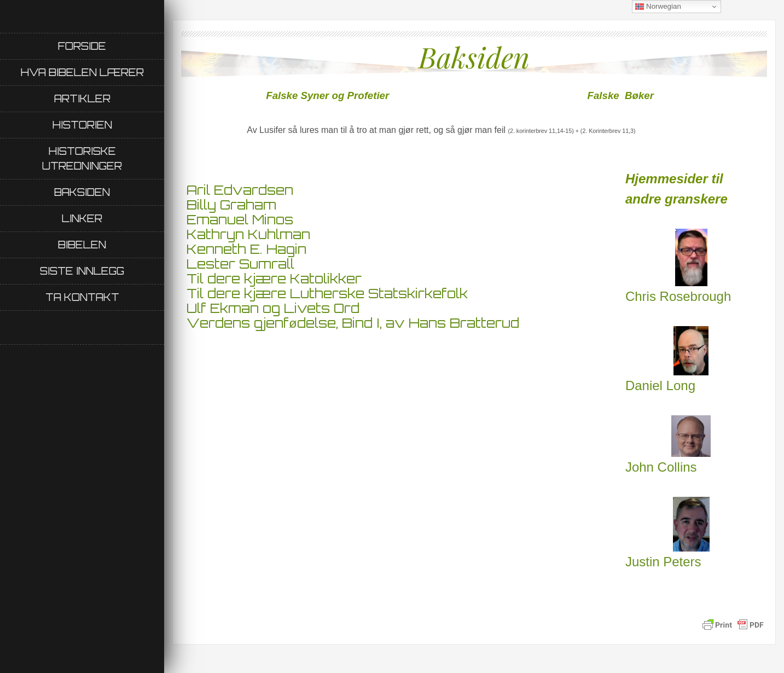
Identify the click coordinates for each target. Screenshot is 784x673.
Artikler (82, 98)
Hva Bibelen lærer (82, 72)
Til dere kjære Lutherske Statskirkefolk (327, 293)
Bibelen (82, 245)
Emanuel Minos (240, 219)
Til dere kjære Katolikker (274, 279)
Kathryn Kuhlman (248, 234)
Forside (82, 46)
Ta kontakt (82, 297)
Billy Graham (231, 205)
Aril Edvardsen (240, 190)
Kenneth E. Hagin (246, 249)
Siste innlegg (82, 271)
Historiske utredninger (82, 158)
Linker (82, 218)
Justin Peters (667, 533)
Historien (82, 125)
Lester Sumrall (240, 264)
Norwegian (658, 7)
